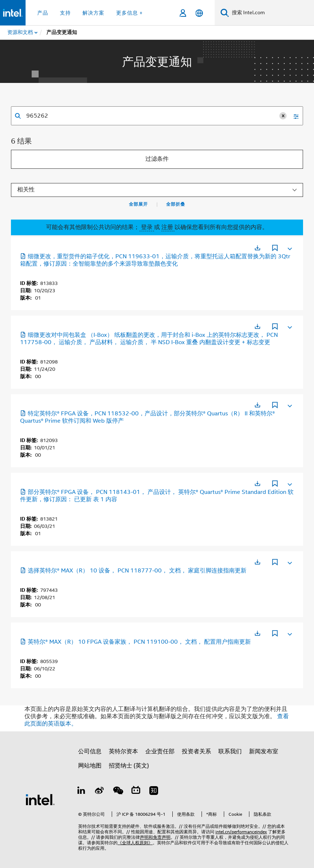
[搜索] (225, 13)
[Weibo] (100, 792)
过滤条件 (157, 159)
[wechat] (118, 792)
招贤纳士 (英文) (129, 766)
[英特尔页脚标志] (40, 799)
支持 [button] (65, 13)
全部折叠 (176, 204)
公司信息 (90, 751)
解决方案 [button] (93, 13)
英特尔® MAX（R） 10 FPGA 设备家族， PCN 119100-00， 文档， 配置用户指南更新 (135, 642)
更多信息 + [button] (129, 13)
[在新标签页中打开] (257, 248)
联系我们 (230, 751)
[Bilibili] (136, 792)
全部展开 (138, 204)
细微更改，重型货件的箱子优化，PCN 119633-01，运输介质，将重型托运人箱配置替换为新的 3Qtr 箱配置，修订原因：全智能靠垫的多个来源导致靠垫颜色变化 (155, 260)
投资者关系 (196, 751)
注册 (168, 227)
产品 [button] (43, 13)
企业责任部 (160, 751)
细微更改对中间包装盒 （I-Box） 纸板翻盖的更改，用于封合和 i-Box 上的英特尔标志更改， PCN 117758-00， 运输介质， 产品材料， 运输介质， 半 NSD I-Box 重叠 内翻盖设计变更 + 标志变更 (149, 339)
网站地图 (90, 766)
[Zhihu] (154, 792)
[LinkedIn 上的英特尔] (81, 792)
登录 (147, 227)
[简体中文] (199, 13)
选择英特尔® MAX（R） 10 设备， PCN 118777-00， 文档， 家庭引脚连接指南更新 (133, 571)
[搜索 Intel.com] (271, 13)
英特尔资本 (123, 751)
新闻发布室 (264, 751)
